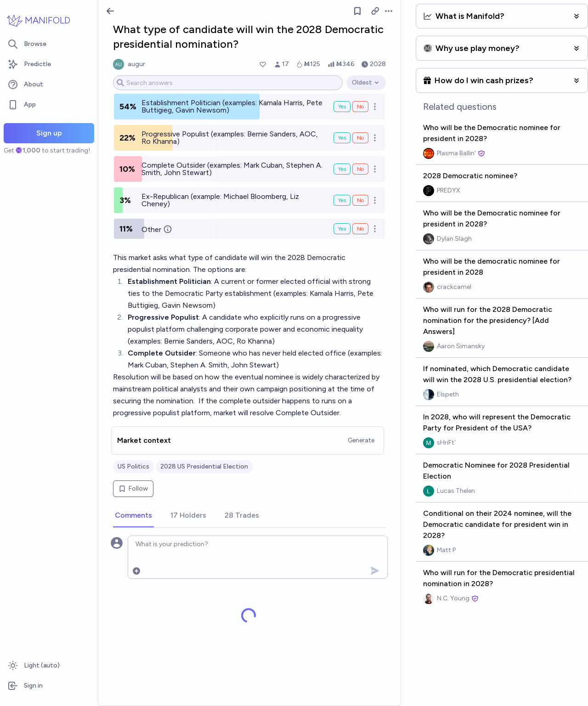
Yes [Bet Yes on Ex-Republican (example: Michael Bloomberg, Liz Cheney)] (342, 200)
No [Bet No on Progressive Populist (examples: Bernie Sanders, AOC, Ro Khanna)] (360, 138)
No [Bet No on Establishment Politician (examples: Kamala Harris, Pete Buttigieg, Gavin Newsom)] (360, 107)
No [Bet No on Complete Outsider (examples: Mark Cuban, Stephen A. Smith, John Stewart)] (360, 169)
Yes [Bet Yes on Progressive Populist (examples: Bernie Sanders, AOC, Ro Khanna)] (342, 138)
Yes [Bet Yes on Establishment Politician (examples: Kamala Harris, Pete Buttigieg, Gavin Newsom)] (342, 107)
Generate (361, 440)
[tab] (133, 516)
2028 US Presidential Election (204, 466)
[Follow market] (357, 11)
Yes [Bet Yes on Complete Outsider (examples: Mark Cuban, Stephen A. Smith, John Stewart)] (342, 169)
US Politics (133, 466)
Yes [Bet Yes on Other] (342, 229)
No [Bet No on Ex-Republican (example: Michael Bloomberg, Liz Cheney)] (360, 200)
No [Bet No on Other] (360, 229)
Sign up (49, 133)
